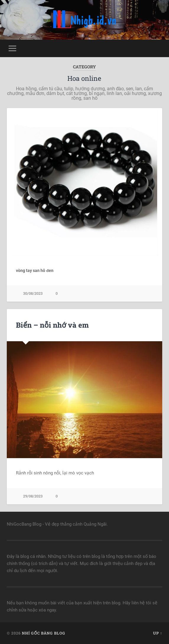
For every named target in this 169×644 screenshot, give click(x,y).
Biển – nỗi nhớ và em (52, 325)
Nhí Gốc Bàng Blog (44, 633)
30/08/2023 (33, 293)
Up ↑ (158, 633)
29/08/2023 (33, 496)
